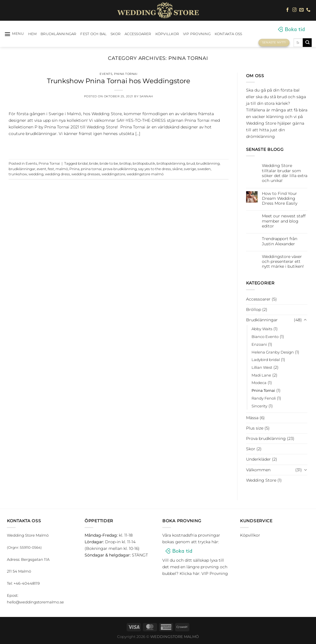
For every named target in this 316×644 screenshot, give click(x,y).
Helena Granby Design (273, 352)
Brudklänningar (58, 34)
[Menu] (14, 34)
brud (191, 164)
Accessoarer (138, 34)
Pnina (74, 169)
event (42, 169)
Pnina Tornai (126, 74)
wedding (36, 174)
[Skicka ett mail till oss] (301, 10)
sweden (204, 169)
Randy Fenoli (264, 398)
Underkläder (258, 459)
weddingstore (113, 174)
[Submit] (307, 43)
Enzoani (259, 344)
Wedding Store (261, 480)
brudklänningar (22, 169)
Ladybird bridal (266, 360)
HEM (33, 34)
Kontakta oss (229, 34)
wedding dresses (86, 174)
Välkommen (258, 470)
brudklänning (208, 164)
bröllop (125, 164)
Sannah (146, 96)
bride (94, 164)
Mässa (252, 418)
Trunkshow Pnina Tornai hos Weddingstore (119, 81)
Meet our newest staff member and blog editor (284, 221)
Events (106, 74)
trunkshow (18, 174)
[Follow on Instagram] (295, 10)
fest (51, 169)
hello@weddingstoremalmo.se (35, 602)
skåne (177, 169)
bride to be (109, 164)
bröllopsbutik (144, 164)
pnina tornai (91, 169)
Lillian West (262, 367)
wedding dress (57, 174)
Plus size (255, 428)
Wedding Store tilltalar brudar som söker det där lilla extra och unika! (285, 173)
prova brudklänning (120, 169)
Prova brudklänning (266, 438)
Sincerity (259, 406)
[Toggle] (305, 320)
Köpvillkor (167, 34)
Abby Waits (262, 329)
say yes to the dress (155, 169)
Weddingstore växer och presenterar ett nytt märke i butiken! (283, 262)
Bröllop (254, 309)
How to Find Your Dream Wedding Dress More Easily (280, 199)
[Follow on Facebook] (288, 10)
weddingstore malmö (145, 174)
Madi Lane (261, 375)
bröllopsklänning (171, 164)
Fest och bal (93, 34)
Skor (116, 34)
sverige (190, 169)
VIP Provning (197, 34)
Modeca (259, 383)
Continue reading (119, 146)
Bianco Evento (265, 337)
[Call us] (308, 10)
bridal (83, 164)
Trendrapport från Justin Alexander (280, 241)
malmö (62, 169)
